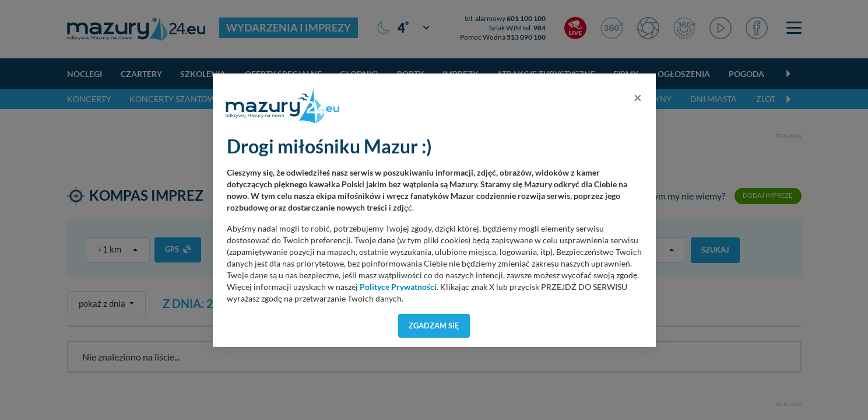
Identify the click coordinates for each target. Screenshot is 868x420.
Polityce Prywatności (398, 287)
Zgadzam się (434, 325)
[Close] (638, 97)
